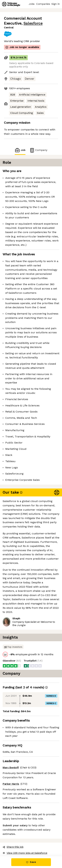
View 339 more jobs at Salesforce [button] (25, 853)
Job (20, 150)
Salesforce (33, 23)
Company (38, 150)
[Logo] (11, 4)
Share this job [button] (13, 847)
